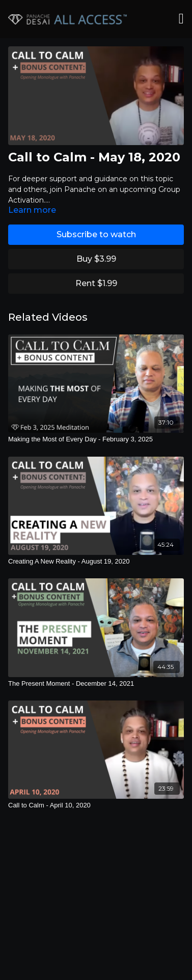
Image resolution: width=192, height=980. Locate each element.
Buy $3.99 (96, 259)
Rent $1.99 (96, 283)
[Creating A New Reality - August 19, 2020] (96, 562)
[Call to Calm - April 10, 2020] (96, 805)
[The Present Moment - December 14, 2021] (96, 684)
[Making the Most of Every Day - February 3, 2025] (96, 439)
